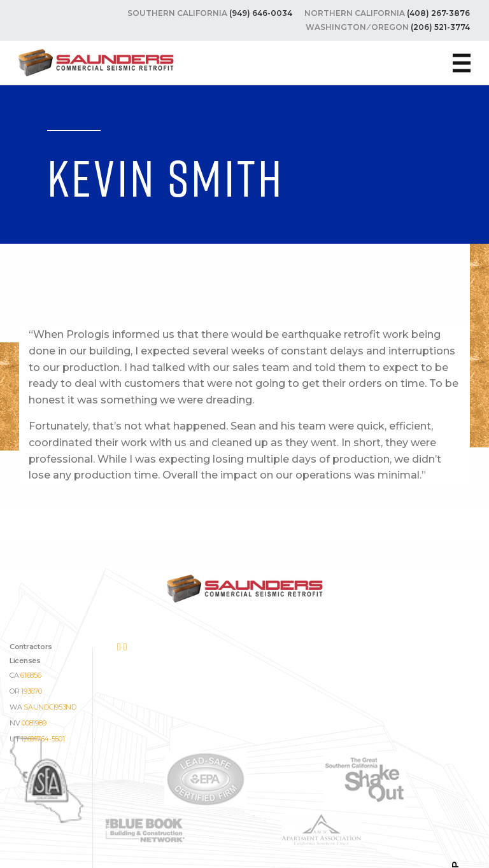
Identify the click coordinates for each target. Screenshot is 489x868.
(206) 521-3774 (440, 27)
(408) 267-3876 (438, 13)
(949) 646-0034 (261, 13)
